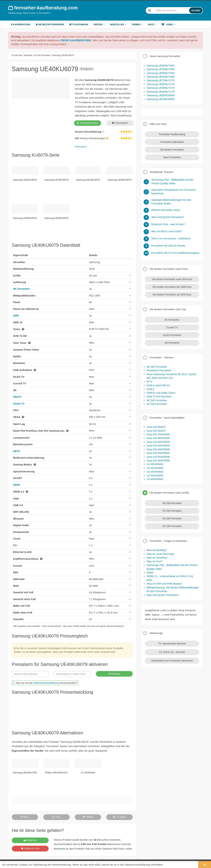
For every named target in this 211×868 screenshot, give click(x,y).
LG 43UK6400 (155, 475)
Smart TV (19, 404)
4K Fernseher (22, 289)
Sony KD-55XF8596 (158, 457)
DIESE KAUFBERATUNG (76, 40)
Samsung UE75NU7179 (160, 80)
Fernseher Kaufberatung (172, 134)
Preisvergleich (120, 123)
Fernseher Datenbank (172, 142)
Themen (137, 25)
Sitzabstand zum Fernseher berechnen (172, 661)
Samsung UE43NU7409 (160, 77)
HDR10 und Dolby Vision (161, 393)
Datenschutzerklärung (46, 683)
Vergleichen (87, 69)
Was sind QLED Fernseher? (163, 595)
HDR (16, 316)
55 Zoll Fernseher (172, 511)
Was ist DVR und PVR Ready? (164, 584)
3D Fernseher (172, 343)
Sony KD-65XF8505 (158, 442)
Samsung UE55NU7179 (160, 88)
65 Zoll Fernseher (172, 526)
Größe (99, 25)
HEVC (17, 451)
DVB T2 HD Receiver (159, 396)
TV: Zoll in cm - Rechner (172, 652)
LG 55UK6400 (155, 468)
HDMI (16, 485)
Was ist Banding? (157, 550)
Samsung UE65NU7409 (160, 66)
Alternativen (81, 147)
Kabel (169, 24)
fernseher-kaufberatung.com (43, 8)
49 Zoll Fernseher (157, 367)
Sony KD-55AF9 (156, 431)
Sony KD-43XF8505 (158, 445)
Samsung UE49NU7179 (160, 92)
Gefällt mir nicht (30, 848)
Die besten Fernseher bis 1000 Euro (172, 287)
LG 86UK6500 (155, 479)
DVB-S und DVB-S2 (158, 385)
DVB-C (151, 389)
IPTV (149, 382)
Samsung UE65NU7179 (160, 84)
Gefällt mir (30, 840)
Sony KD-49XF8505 (158, 449)
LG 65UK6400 (155, 464)
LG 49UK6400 (155, 472)
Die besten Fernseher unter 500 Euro (172, 279)
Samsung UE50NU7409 (160, 73)
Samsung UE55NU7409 (160, 69)
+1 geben (120, 817)
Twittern (88, 817)
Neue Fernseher (172, 157)
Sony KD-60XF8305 (158, 438)
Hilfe (152, 25)
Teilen (25, 817)
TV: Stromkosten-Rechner (172, 644)
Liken (56, 817)
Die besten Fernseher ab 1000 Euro (172, 295)
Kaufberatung (21, 25)
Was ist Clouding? (157, 558)
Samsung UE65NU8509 (160, 95)
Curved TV (172, 327)
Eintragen (114, 674)
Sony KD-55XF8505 (158, 453)
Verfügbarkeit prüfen (87, 123)
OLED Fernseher (172, 335)
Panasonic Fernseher (159, 370)
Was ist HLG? (155, 561)
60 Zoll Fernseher (172, 518)
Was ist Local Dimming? (160, 554)
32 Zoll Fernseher (157, 404)
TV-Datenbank (79, 25)
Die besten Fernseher (50, 25)
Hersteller (118, 25)
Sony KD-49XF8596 (158, 460)
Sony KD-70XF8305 (158, 434)
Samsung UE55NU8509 (160, 99)
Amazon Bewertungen (92, 138)
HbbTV (17, 397)
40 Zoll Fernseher (157, 400)
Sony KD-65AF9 (156, 427)
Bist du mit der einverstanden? (45, 683)
